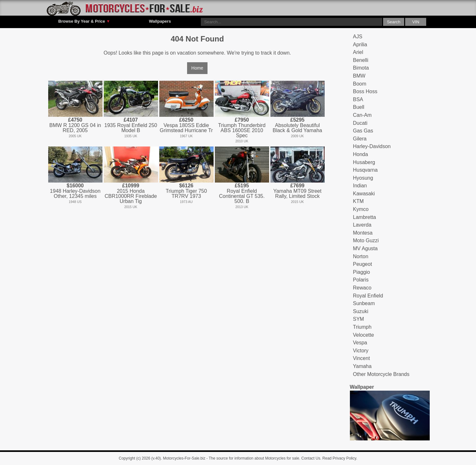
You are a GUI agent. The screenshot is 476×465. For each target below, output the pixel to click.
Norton (361, 256)
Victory (361, 351)
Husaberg (364, 162)
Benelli (361, 60)
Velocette (364, 335)
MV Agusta (365, 248)
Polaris (361, 280)
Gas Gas (363, 131)
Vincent (362, 358)
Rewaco (362, 288)
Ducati (360, 123)
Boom (360, 84)
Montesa (363, 233)
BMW (359, 76)
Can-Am (363, 115)
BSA (358, 99)
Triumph (362, 327)
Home (197, 68)
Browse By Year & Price (84, 21)
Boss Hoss (365, 91)
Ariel (358, 52)
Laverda (362, 225)
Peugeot (363, 264)
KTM (359, 201)
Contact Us (311, 458)
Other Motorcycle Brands (381, 374)
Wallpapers (160, 21)
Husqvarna (365, 170)
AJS (358, 37)
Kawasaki (364, 194)
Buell (359, 107)
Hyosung (363, 178)
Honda (361, 154)
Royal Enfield (368, 296)
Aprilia (360, 45)
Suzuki (361, 311)
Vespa (360, 343)
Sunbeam (364, 303)
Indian (360, 186)
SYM (359, 319)
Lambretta (365, 217)
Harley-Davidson (372, 146)
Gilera (360, 139)
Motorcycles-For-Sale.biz (184, 458)
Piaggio (362, 272)
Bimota (361, 68)
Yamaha (362, 366)
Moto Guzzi (366, 240)
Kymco (361, 209)
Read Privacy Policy (339, 458)
